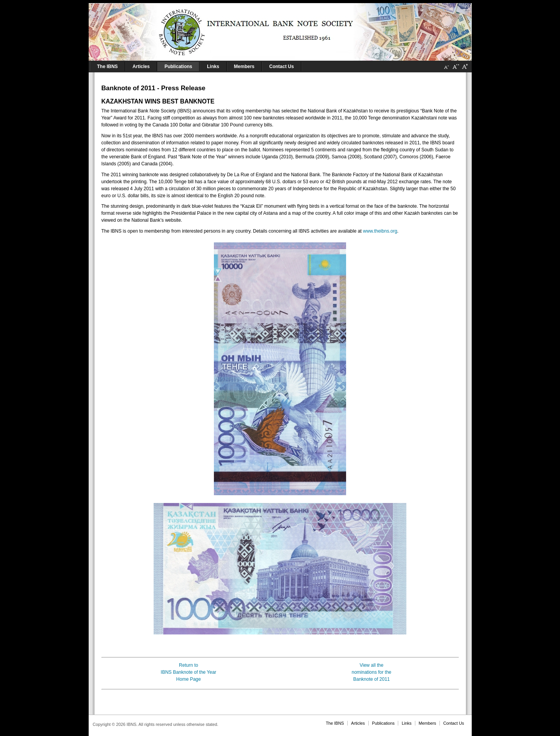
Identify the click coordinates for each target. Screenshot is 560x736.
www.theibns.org (380, 231)
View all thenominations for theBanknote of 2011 (371, 672)
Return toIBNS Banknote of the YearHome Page (188, 672)
